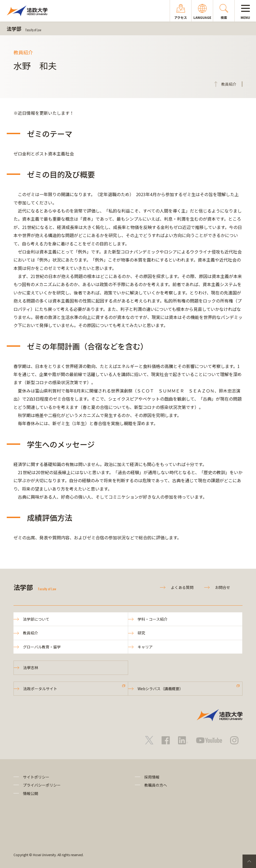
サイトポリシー (36, 777)
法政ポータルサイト (40, 689)
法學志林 (31, 668)
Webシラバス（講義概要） (160, 689)
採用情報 (152, 777)
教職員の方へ (156, 785)
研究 (141, 633)
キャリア (145, 647)
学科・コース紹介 (153, 619)
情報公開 (30, 793)
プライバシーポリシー (42, 785)
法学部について (36, 619)
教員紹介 (30, 633)
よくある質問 (182, 587)
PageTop (249, 861)
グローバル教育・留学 (42, 647)
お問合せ (223, 587)
